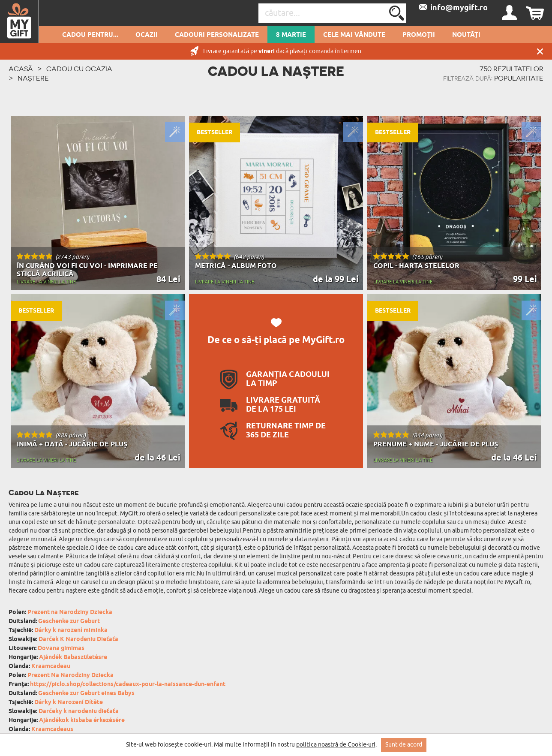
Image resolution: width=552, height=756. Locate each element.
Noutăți (466, 35)
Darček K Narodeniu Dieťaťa (78, 640)
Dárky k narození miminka (71, 631)
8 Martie (291, 35)
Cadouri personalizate (217, 35)
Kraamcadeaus (52, 730)
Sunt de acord (404, 745)
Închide (540, 51)
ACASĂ (21, 69)
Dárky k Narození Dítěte (69, 703)
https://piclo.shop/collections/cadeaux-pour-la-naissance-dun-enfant (128, 685)
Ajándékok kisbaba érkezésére (82, 721)
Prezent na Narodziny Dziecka (70, 613)
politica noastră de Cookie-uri (336, 745)
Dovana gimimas (61, 649)
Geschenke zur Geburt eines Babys (86, 694)
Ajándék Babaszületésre (73, 658)
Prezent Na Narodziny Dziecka (70, 676)
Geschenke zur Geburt (69, 622)
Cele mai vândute (354, 35)
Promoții (419, 35)
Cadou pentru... (90, 35)
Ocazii (147, 35)
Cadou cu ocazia (79, 69)
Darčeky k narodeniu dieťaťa (79, 712)
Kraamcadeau (51, 667)
